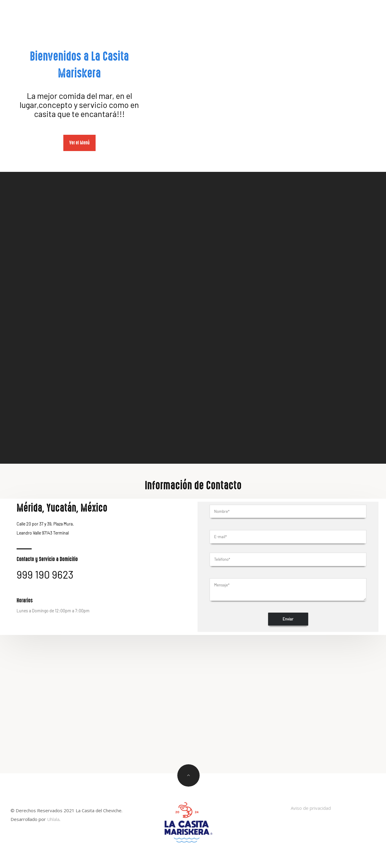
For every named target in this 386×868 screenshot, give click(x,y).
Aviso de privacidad (311, 808)
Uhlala (53, 819)
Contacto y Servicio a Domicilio (47, 559)
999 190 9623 (45, 574)
